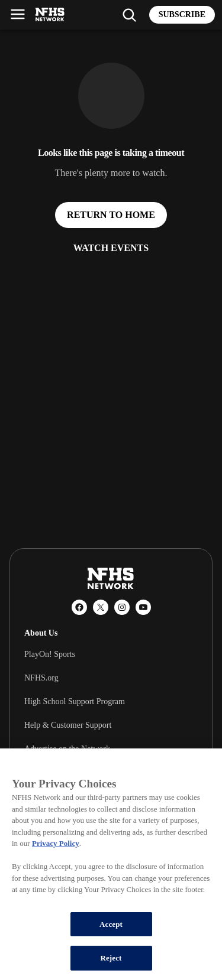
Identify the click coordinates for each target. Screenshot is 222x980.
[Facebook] (79, 607)
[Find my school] (129, 15)
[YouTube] (143, 607)
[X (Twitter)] (101, 607)
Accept (111, 924)
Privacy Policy (56, 843)
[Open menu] (18, 14)
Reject (111, 958)
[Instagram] (122, 607)
